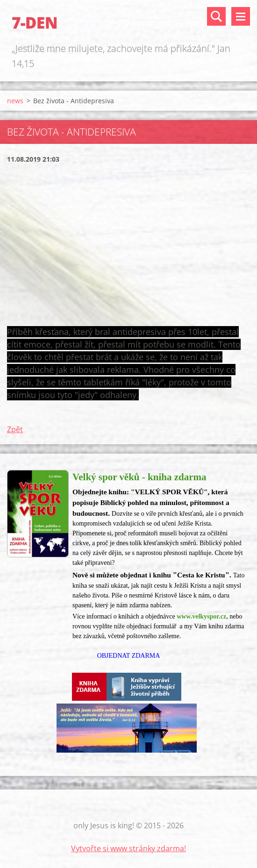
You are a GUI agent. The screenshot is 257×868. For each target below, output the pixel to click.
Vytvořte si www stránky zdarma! (128, 848)
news (15, 101)
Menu (241, 16)
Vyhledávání (216, 16)
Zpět (15, 429)
